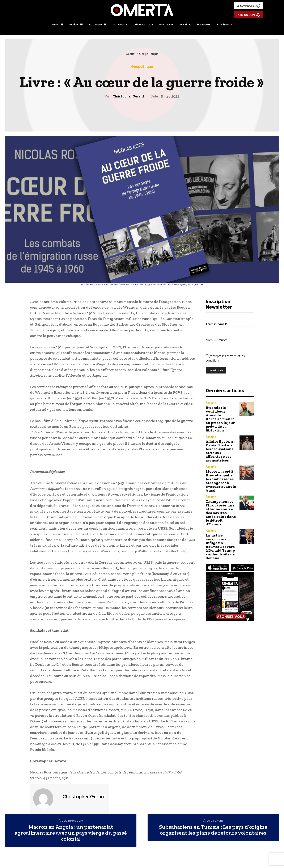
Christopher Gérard (128, 96)
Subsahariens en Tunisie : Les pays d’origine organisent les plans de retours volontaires (213, 830)
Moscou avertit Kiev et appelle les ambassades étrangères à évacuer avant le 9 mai (221, 481)
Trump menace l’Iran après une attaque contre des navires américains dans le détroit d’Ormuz (221, 513)
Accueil (131, 54)
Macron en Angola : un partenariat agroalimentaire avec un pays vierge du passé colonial (71, 833)
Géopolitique (149, 54)
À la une (211, 403)
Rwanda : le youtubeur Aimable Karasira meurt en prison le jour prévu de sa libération (220, 419)
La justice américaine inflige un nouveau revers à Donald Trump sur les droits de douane (220, 547)
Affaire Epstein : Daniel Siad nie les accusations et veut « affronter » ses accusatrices (220, 451)
